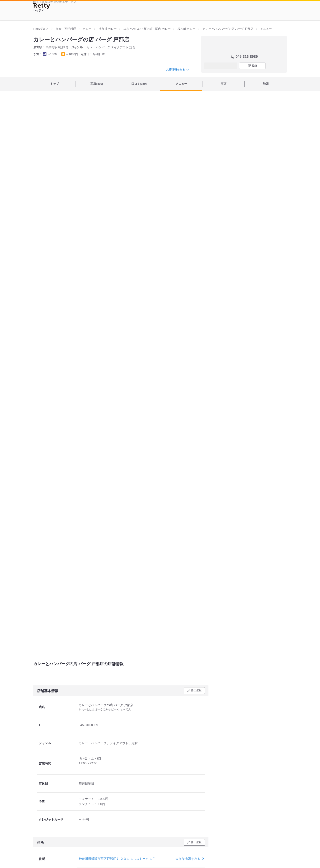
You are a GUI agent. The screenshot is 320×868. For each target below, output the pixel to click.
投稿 (254, 66)
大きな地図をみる (189, 859)
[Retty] (42, 6)
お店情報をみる (177, 70)
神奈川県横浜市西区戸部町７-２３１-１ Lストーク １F (117, 859)
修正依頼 (196, 690)
